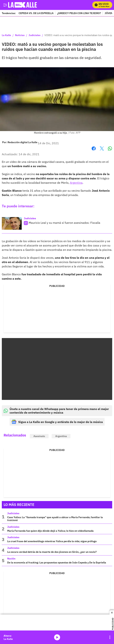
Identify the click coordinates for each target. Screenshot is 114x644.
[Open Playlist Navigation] (110, 637)
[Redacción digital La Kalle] (22, 142)
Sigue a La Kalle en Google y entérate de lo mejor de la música (57, 422)
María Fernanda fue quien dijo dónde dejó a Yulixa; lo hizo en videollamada (50, 531)
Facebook (94, 148)
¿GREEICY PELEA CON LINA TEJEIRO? (79, 13)
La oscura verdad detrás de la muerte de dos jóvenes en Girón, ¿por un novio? (52, 552)
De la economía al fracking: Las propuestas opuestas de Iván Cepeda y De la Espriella (57, 563)
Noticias (20, 35)
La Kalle (6, 35)
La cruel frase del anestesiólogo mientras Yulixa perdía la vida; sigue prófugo (52, 541)
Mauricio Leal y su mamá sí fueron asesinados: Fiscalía (64, 223)
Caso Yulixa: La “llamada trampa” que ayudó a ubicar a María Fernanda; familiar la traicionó (55, 519)
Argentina (76, 183)
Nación (11, 559)
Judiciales (35, 35)
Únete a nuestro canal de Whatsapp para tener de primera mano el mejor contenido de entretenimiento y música (56, 411)
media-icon (57, 637)
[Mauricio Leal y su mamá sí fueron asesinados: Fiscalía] (12, 223)
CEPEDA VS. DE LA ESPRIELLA (36, 13)
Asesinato (39, 436)
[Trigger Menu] (5, 5)
